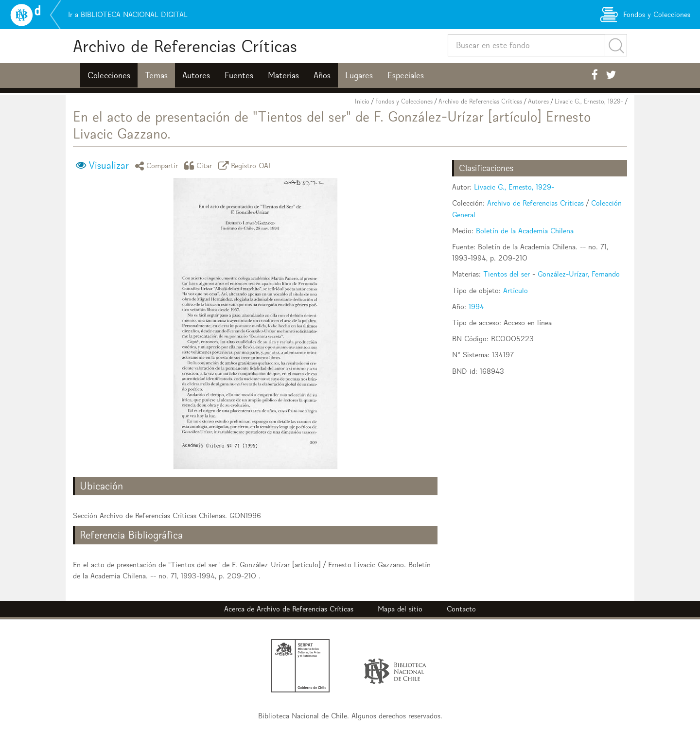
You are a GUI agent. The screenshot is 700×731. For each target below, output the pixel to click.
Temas (156, 75)
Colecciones (109, 75)
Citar (200, 165)
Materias (283, 75)
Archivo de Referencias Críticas (185, 46)
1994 (476, 306)
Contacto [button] (461, 609)
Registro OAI (246, 165)
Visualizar (109, 165)
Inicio (362, 101)
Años (322, 75)
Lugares (359, 75)
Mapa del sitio (400, 609)
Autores (196, 75)
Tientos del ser (507, 274)
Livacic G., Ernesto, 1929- (589, 101)
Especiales (406, 75)
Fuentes (239, 75)
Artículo (516, 290)
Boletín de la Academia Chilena (525, 231)
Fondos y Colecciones (404, 101)
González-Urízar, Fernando (579, 274)
